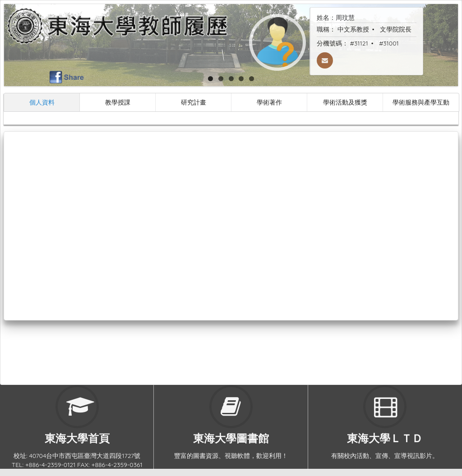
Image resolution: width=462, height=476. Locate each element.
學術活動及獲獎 (345, 102)
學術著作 (269, 102)
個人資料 (42, 102)
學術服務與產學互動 (421, 102)
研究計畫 (194, 102)
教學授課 (118, 102)
